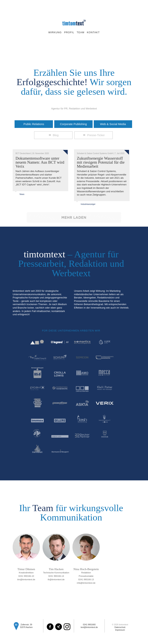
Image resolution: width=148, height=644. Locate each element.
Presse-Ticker (93, 135)
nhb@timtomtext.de (86, 583)
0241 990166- (26, 576)
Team (81, 32)
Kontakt (93, 32)
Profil (69, 32)
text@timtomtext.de (89, 627)
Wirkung (55, 32)
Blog (53, 135)
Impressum (120, 630)
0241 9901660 (89, 625)
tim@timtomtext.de (26, 579)
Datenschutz (120, 627)
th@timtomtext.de (56, 579)
